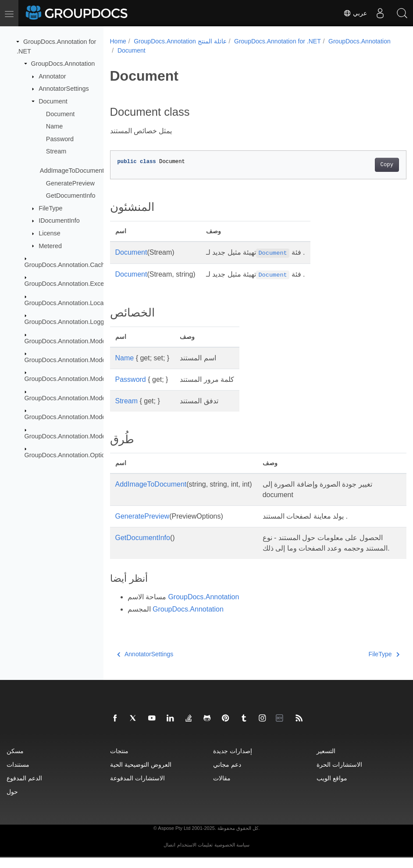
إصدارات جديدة (233, 761)
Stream (56, 151)
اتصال (169, 855)
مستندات (18, 775)
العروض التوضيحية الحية (141, 775)
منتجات (119, 761)
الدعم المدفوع (24, 788)
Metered (50, 245)
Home (118, 41)
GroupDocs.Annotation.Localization (74, 303)
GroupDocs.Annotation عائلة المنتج (180, 41)
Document (53, 101)
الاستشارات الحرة (339, 775)
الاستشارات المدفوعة (137, 788)
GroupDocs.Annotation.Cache (66, 265)
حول (12, 802)
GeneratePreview (70, 183)
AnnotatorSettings (64, 89)
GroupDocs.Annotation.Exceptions (73, 284)
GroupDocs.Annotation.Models (68, 341)
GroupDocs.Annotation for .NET (278, 41)
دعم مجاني (227, 775)
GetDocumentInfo (71, 196)
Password (60, 139)
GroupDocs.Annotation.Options (68, 455)
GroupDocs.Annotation (63, 64)
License (50, 233)
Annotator (52, 76)
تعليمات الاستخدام (195, 855)
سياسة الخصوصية (232, 855)
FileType (50, 208)
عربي (355, 13)
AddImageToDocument (72, 171)
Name (54, 126)
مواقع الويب (332, 788)
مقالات (222, 788)
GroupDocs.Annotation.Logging (69, 322)
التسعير (326, 761)
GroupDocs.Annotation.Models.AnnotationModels (94, 360)
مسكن (15, 761)
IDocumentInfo (59, 221)
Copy (366, 165)
